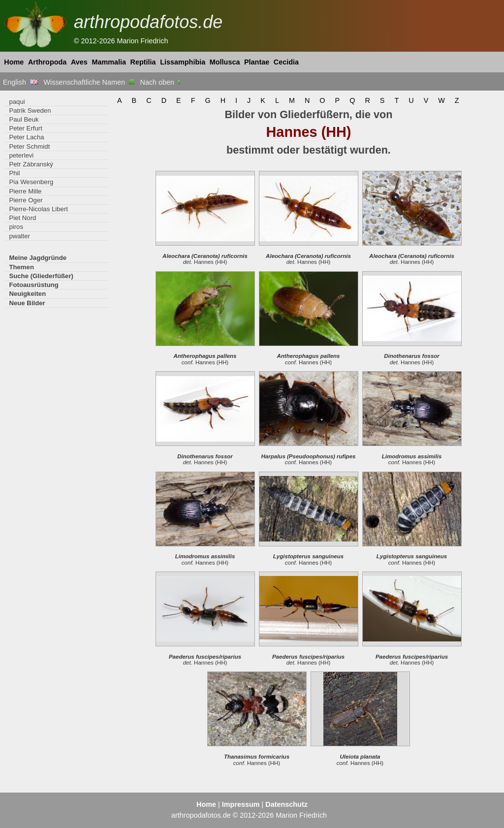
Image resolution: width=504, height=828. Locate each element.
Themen (21, 267)
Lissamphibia (183, 62)
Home (14, 62)
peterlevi (21, 155)
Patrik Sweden (30, 111)
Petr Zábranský (31, 164)
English (20, 82)
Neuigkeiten (27, 294)
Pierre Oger (26, 200)
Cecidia (286, 62)
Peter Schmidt (29, 146)
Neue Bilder (27, 303)
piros (16, 227)
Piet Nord (22, 218)
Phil (14, 173)
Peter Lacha (26, 137)
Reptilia (143, 62)
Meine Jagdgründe (38, 258)
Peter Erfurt (26, 128)
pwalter (19, 236)
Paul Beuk (24, 119)
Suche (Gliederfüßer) (41, 276)
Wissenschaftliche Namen (89, 82)
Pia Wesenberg (31, 182)
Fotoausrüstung (33, 285)
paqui (17, 102)
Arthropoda (47, 62)
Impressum (241, 804)
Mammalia (109, 62)
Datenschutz (286, 804)
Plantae (257, 62)
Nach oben (161, 82)
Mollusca (225, 62)
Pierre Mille (25, 191)
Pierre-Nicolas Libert (38, 209)
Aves (79, 62)
